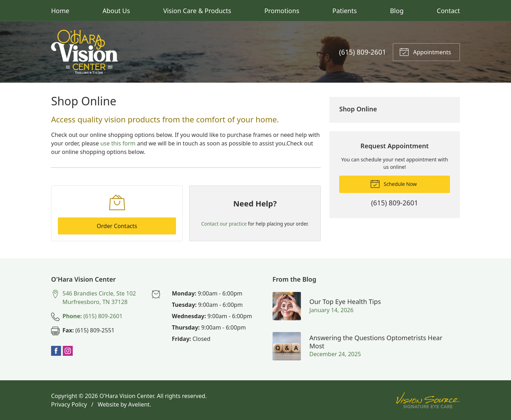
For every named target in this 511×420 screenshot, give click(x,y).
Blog (397, 11)
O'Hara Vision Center (127, 396)
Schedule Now (394, 183)
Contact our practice (224, 224)
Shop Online (358, 109)
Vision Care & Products (197, 11)
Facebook (56, 351)
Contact (448, 11)
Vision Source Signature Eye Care (428, 400)
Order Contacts (117, 226)
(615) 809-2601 (363, 52)
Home (60, 11)
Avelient (139, 404)
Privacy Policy (69, 404)
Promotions (282, 11)
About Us (116, 11)
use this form (118, 143)
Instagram (68, 351)
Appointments (425, 51)
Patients (345, 11)
